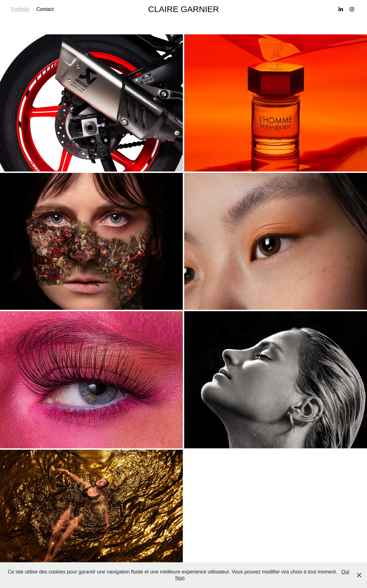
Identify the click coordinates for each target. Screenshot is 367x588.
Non (180, 578)
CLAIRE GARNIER (183, 9)
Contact (45, 9)
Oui (345, 572)
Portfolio (20, 9)
